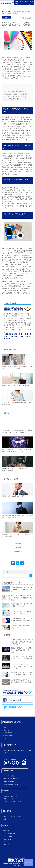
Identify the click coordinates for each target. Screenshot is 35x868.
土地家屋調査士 (16, 3)
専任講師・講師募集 (9, 782)
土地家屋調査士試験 (11, 334)
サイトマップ (8, 842)
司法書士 (27, 2)
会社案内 (6, 831)
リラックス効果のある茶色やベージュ (15, 96)
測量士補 (21, 2)
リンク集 (6, 845)
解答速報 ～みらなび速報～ (11, 779)
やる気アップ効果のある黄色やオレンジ (16, 92)
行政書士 (32, 2)
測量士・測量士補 (9, 736)
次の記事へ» (17, 552)
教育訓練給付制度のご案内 (11, 784)
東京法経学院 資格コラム (10, 796)
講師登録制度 (8, 839)
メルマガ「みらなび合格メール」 (13, 776)
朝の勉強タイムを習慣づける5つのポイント (16, 386)
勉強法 (7, 17)
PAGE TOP (28, 863)
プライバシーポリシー (10, 834)
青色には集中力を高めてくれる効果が (15, 94)
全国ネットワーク (9, 819)
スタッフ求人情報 (9, 836)
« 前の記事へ (17, 543)
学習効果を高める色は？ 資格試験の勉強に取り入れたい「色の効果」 (17, 24)
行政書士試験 (23, 336)
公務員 (6, 739)
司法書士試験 (13, 336)
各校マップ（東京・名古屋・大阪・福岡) (14, 816)
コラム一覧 (18, 548)
